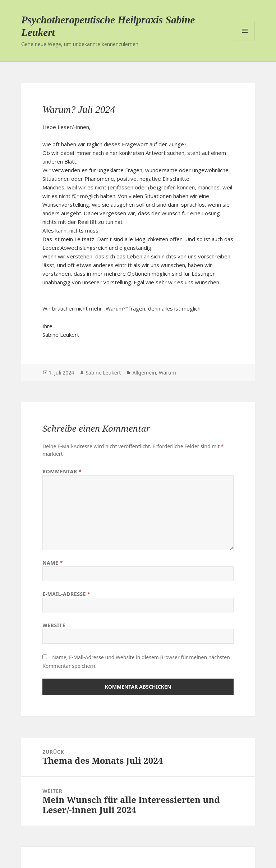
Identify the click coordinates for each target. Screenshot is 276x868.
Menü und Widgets (245, 31)
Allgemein (144, 373)
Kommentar (62, 471)
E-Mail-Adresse (66, 594)
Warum (167, 373)
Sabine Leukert (103, 373)
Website (54, 625)
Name (53, 563)
